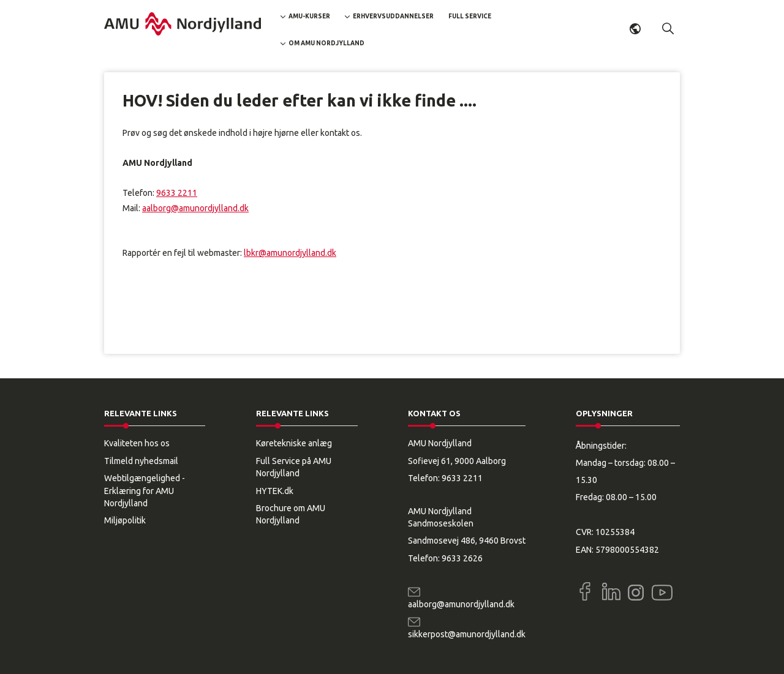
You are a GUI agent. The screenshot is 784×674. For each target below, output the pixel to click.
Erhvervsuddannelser (393, 16)
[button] (668, 29)
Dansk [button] (635, 29)
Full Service (470, 16)
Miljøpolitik (125, 520)
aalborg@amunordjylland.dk (195, 208)
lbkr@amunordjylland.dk (290, 253)
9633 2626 (462, 558)
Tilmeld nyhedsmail (141, 461)
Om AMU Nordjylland (326, 43)
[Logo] (183, 24)
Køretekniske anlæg (294, 443)
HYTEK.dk (275, 491)
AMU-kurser (309, 16)
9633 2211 (177, 193)
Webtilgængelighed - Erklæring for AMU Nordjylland (145, 491)
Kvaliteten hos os (137, 443)
